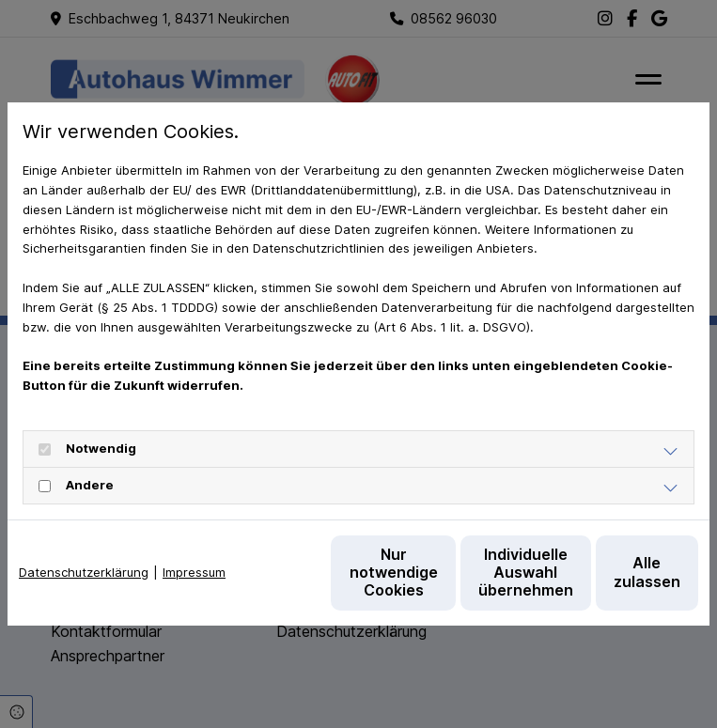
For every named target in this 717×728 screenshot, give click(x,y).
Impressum (194, 534)
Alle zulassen (611, 581)
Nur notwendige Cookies (255, 582)
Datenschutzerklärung (84, 534)
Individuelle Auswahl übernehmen (433, 581)
